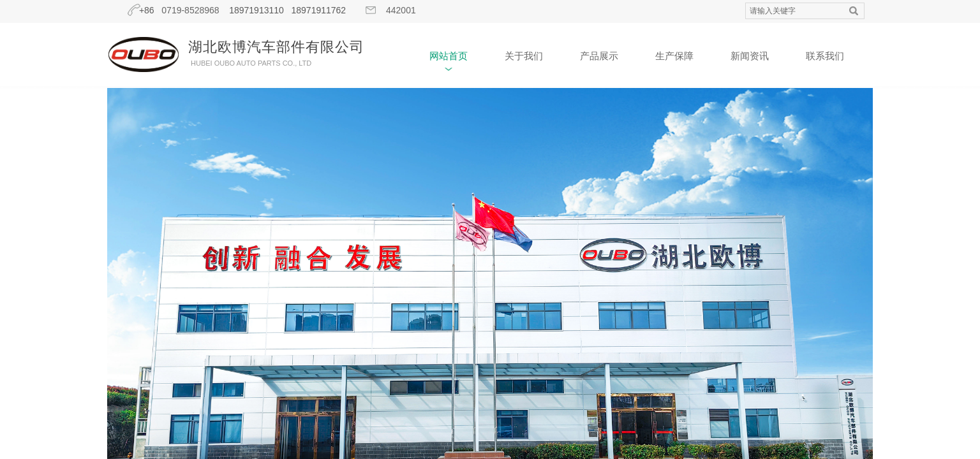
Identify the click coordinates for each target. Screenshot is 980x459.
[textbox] (793, 11)
